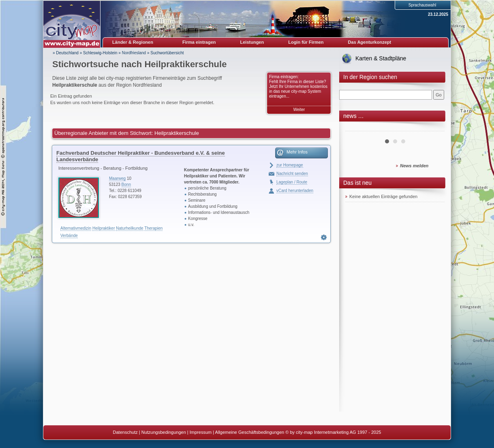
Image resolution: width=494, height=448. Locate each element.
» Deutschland (66, 53)
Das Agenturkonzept (370, 42)
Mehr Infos (297, 152)
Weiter (299, 110)
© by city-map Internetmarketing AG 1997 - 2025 (333, 432)
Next (434, 128)
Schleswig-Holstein (100, 53)
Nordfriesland (134, 53)
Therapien (153, 228)
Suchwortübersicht (167, 53)
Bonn (126, 185)
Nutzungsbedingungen (164, 432)
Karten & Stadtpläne (381, 58)
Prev (356, 128)
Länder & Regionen (133, 42)
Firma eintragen (199, 42)
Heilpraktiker (104, 228)
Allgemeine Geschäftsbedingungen (250, 432)
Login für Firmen (306, 42)
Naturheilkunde (129, 228)
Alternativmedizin (76, 228)
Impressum (201, 432)
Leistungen (252, 42)
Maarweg (117, 178)
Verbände (69, 236)
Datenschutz (125, 432)
